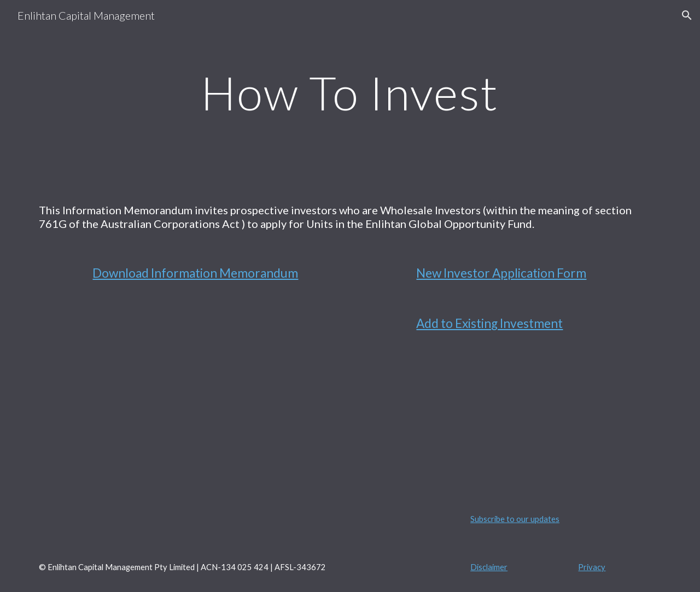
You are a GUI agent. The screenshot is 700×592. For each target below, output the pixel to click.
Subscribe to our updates (515, 519)
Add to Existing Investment (489, 323)
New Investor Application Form (501, 273)
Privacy (592, 567)
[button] (687, 15)
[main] (350, 93)
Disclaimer (489, 567)
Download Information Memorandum (195, 273)
